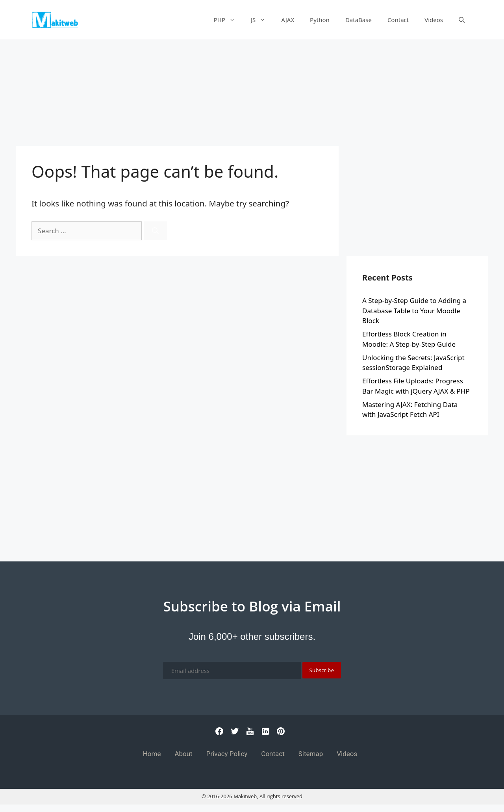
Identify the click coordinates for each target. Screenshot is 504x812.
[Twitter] (235, 733)
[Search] (155, 231)
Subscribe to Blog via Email (252, 606)
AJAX (288, 20)
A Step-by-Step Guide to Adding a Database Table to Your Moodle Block (414, 310)
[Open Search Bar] (462, 20)
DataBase (359, 20)
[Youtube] (250, 733)
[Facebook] (219, 733)
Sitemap (311, 754)
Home (152, 754)
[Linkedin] (265, 733)
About (183, 754)
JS (262, 20)
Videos (434, 20)
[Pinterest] (281, 733)
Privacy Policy (227, 754)
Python (320, 20)
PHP (228, 20)
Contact (398, 20)
